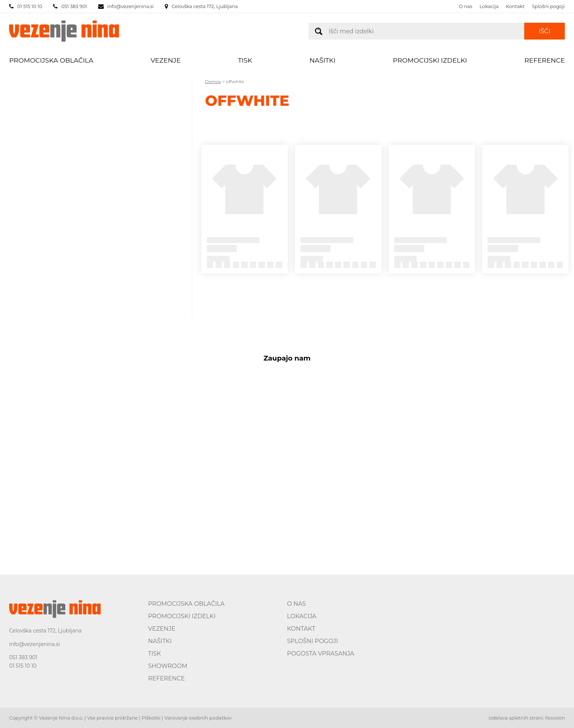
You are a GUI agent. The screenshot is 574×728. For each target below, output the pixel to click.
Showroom (168, 666)
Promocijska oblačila (51, 60)
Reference (545, 60)
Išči (545, 31)
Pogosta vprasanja (321, 654)
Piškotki (151, 718)
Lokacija (489, 6)
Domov (213, 81)
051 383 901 (23, 657)
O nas (465, 6)
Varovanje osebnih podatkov (198, 718)
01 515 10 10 (23, 666)
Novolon (555, 718)
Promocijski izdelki (430, 60)
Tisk (245, 60)
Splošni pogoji (548, 6)
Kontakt (515, 6)
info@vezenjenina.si (35, 644)
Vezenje (166, 60)
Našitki (323, 60)
